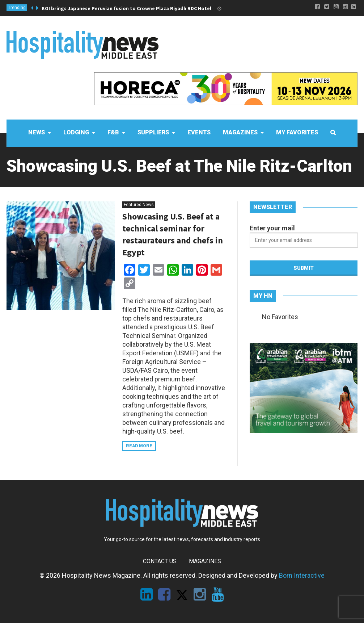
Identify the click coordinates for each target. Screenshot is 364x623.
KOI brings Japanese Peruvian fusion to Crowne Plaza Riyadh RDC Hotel (126, 8)
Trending (17, 8)
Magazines (205, 561)
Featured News (139, 205)
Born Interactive (302, 575)
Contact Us (160, 561)
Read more (139, 446)
